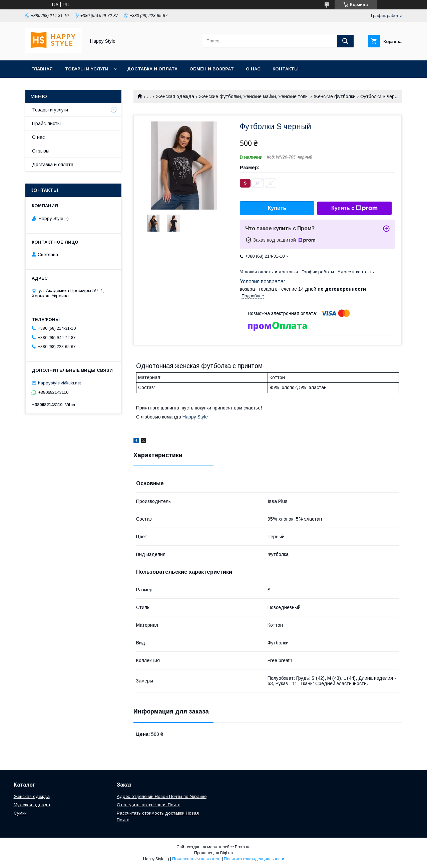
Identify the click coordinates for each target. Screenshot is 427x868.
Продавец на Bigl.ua (213, 853)
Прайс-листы (46, 123)
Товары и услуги (87, 69)
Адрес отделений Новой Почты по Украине (162, 796)
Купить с (354, 208)
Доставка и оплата (152, 69)
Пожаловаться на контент (196, 859)
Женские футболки (335, 96)
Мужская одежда (32, 805)
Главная (42, 69)
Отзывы (41, 151)
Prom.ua (243, 847)
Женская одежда (175, 96)
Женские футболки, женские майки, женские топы (254, 96)
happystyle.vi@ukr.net (59, 383)
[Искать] (345, 41)
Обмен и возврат (212, 69)
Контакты (286, 69)
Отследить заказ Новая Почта (149, 805)
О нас (253, 69)
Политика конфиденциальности (254, 859)
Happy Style (195, 417)
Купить (277, 208)
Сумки (20, 813)
